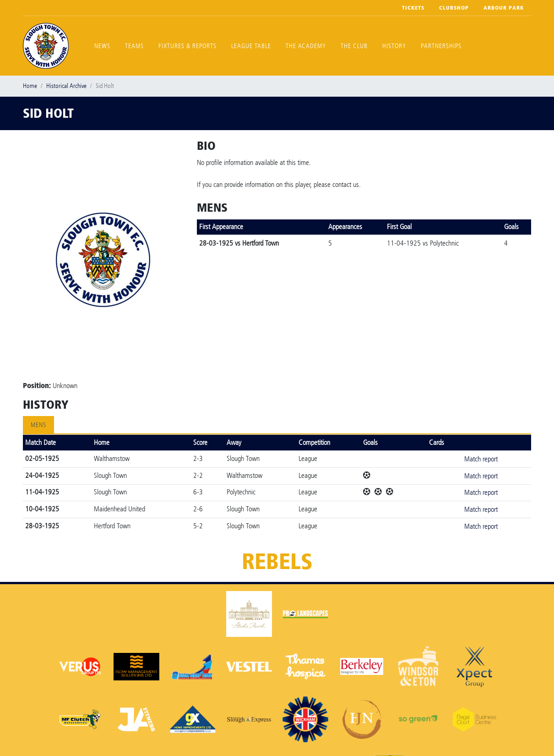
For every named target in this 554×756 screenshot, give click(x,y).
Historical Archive (66, 86)
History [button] (394, 46)
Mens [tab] (38, 425)
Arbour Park (504, 8)
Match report (481, 459)
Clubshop (454, 8)
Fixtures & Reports (187, 46)
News (102, 46)
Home (30, 86)
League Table (251, 46)
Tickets (413, 8)
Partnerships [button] (441, 46)
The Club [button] (354, 46)
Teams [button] (134, 46)
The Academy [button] (306, 46)
